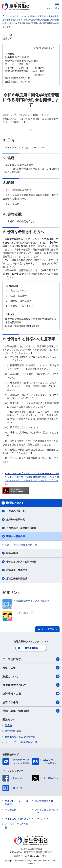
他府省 (8, 725)
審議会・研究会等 (16, 536)
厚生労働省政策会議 (17, 579)
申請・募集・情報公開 (31, 711)
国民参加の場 (31, 648)
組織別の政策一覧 (16, 520)
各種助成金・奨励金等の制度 (21, 528)
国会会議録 (12, 553)
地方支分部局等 (13, 731)
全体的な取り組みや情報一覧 (20, 737)
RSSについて (42, 819)
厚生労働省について (31, 685)
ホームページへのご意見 (17, 826)
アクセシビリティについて (46, 811)
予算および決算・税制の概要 (21, 562)
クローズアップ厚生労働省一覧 (21, 742)
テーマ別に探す (31, 659)
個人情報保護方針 (44, 801)
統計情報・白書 (31, 694)
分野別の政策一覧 (16, 511)
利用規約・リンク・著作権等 (17, 802)
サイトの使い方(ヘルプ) (17, 819)
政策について (31, 676)
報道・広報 (31, 668)
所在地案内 (11, 810)
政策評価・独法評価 (17, 570)
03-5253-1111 (32, 856)
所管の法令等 (31, 702)
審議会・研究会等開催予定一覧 (21, 545)
